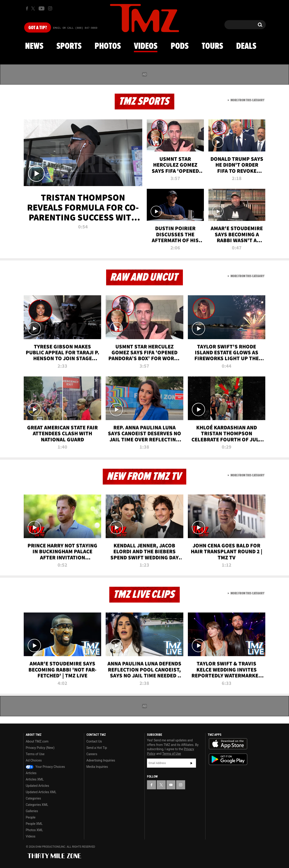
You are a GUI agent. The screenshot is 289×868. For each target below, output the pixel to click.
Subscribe (191, 763)
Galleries (32, 811)
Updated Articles (37, 786)
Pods (180, 46)
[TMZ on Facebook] (27, 8)
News (34, 46)
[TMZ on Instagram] (50, 8)
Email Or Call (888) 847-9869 (75, 28)
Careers (92, 754)
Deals (246, 46)
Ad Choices (34, 760)
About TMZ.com (37, 741)
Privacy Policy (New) (40, 748)
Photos (108, 46)
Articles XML (35, 779)
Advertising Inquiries (101, 760)
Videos (146, 46)
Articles (31, 773)
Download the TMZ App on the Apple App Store (228, 744)
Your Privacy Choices (45, 767)
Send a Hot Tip (97, 748)
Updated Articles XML (41, 792)
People (31, 817)
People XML (34, 824)
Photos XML (34, 830)
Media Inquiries (97, 767)
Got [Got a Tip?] (38, 28)
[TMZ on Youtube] (42, 8)
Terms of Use (35, 754)
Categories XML (37, 805)
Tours (212, 46)
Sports (69, 46)
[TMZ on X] (34, 8)
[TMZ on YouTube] (171, 785)
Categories (33, 798)
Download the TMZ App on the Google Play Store (228, 759)
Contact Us (94, 741)
